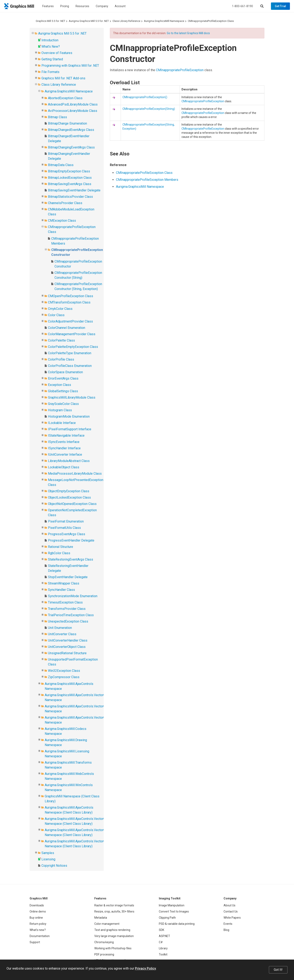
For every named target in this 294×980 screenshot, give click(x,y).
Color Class (56, 315)
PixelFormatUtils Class (64, 528)
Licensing (48, 859)
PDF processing (104, 954)
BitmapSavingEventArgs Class (70, 184)
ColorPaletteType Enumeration (70, 353)
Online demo (38, 911)
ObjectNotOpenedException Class (72, 504)
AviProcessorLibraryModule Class (73, 111)
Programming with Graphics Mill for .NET (70, 66)
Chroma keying (104, 942)
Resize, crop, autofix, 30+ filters (114, 911)
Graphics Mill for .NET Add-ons (63, 78)
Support (35, 942)
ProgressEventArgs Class (67, 534)
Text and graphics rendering (112, 930)
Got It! (278, 970)
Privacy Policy (145, 968)
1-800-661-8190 (242, 6)
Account (120, 6)
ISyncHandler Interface (64, 448)
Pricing (65, 6)
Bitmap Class (57, 117)
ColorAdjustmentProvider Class (70, 321)
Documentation (40, 936)
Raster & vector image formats (114, 905)
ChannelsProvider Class (65, 203)
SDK (161, 930)
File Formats (50, 72)
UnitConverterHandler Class (68, 640)
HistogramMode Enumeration (69, 416)
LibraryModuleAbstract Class (69, 461)
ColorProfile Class (61, 359)
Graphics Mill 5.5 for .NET (50, 21)
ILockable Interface (62, 423)
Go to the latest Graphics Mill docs (188, 33)
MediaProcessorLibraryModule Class (75, 474)
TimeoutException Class (65, 602)
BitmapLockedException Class (70, 178)
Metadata (101, 918)
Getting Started (52, 59)
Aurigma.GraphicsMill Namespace (164, 21)
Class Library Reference (126, 21)
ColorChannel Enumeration (67, 328)
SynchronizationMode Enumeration (73, 596)
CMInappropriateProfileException (180, 70)
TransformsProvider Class (67, 609)
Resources (82, 6)
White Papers (232, 918)
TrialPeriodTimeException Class (71, 615)
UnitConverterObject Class (67, 647)
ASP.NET (164, 936)
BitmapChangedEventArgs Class (71, 130)
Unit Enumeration (60, 628)
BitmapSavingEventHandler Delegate (74, 190)
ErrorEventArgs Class (63, 378)
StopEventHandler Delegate (68, 577)
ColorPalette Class (61, 340)
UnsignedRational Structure (67, 653)
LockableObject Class (64, 467)
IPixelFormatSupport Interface (70, 429)
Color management (107, 924)
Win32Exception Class (64, 671)
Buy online (36, 918)
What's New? (51, 47)
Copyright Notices (54, 866)
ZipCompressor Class (64, 677)
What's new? (38, 930)
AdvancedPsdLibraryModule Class (73, 104)
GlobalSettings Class (63, 391)
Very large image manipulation (114, 936)
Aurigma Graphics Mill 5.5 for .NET (89, 21)
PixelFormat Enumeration (66, 521)
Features (48, 6)
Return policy (38, 924)
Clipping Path (167, 918)
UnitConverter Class (62, 634)
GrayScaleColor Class (63, 404)
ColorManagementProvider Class (72, 334)
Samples (48, 853)
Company (102, 6)
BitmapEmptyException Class (69, 171)
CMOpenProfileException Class (71, 296)
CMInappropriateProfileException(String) (149, 109)
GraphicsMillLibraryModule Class (72, 397)
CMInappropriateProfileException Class (211, 21)
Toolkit (163, 954)
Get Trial (280, 6)
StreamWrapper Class (64, 583)
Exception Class (60, 385)
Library (163, 948)
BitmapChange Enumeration (67, 123)
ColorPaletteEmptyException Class (73, 347)
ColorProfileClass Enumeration (70, 366)
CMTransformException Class (69, 302)
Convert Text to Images (174, 911)
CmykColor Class (60, 309)
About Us (229, 905)
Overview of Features (57, 53)
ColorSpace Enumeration (65, 372)
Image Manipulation (172, 905)
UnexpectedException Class (68, 621)
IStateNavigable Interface (66, 435)
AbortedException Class (65, 98)
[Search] (262, 6)
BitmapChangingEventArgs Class (71, 147)
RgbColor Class (59, 553)
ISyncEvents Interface (64, 442)
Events (228, 924)
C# (161, 942)
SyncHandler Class (61, 590)
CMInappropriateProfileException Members (147, 180)
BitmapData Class (61, 165)
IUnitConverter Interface (65, 455)
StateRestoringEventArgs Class (71, 559)
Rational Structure (61, 547)
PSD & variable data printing (177, 924)
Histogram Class (60, 410)
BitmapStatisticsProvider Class (70, 197)
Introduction (50, 40)
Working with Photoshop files (113, 948)
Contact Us (231, 911)
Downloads (37, 905)
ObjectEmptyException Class (69, 491)
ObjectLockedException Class (69, 497)
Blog (226, 930)
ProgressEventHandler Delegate (71, 540)
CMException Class (62, 221)
